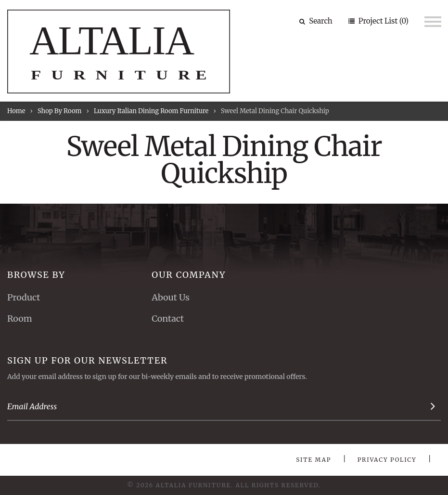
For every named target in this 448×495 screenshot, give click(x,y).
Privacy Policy (387, 460)
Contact (168, 319)
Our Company (189, 275)
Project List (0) (383, 21)
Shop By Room (60, 111)
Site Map (314, 460)
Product (24, 297)
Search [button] (316, 21)
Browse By (36, 275)
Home (16, 111)
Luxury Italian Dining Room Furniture (151, 111)
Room (20, 319)
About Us (170, 297)
